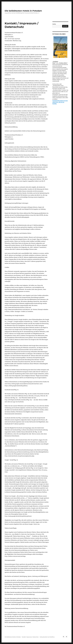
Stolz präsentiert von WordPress (47, 637)
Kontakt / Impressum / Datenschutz (30, 637)
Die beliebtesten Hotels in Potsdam (23, 11)
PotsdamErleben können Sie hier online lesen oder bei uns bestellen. (60, 102)
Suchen (54, 24)
